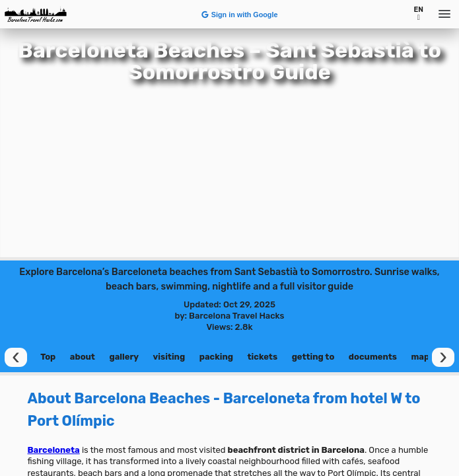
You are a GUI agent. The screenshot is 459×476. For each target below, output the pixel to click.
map (420, 357)
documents (373, 357)
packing (216, 357)
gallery (124, 357)
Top (48, 357)
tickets (263, 357)
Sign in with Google (239, 15)
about (83, 357)
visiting (169, 357)
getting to (313, 357)
